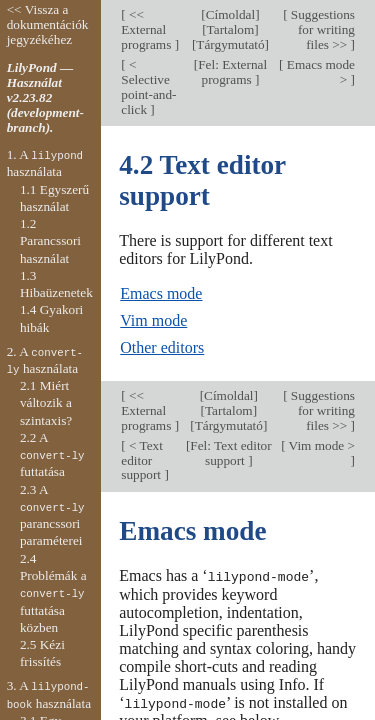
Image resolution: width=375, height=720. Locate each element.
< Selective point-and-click (148, 87)
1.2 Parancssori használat (50, 241)
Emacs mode (161, 293)
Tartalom (231, 29)
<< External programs (147, 29)
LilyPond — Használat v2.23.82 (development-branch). (45, 97)
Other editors (162, 347)
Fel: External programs (232, 72)
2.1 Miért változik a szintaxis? (46, 403)
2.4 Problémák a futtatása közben (53, 593)
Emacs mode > (319, 72)
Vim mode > (320, 445)
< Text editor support (142, 460)
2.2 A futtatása (52, 455)
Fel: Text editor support (230, 453)
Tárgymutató (230, 44)
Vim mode (153, 320)
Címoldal (230, 14)
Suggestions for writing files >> (321, 29)
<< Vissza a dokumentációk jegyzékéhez (48, 24)
